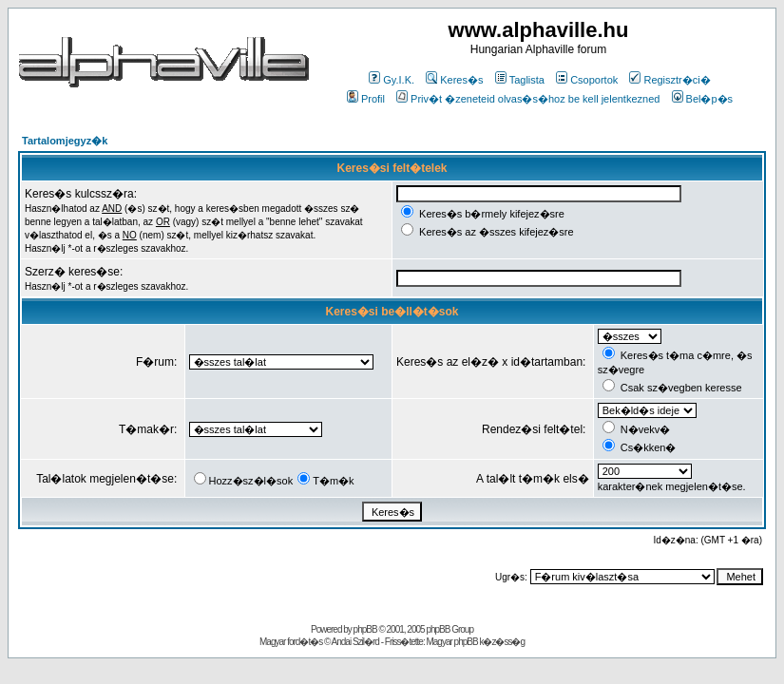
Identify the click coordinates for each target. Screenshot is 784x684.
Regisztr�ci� (669, 80)
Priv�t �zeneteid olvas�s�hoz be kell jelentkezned (528, 99)
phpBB (365, 629)
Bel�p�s (703, 99)
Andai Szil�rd (355, 642)
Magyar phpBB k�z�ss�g (475, 642)
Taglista (520, 80)
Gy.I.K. (392, 80)
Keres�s (454, 80)
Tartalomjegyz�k (65, 141)
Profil (366, 99)
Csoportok (587, 80)
